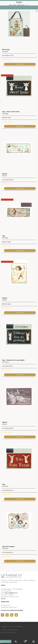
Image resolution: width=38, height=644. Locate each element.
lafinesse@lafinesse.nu (11, 593)
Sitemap (3, 599)
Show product (20, 64)
